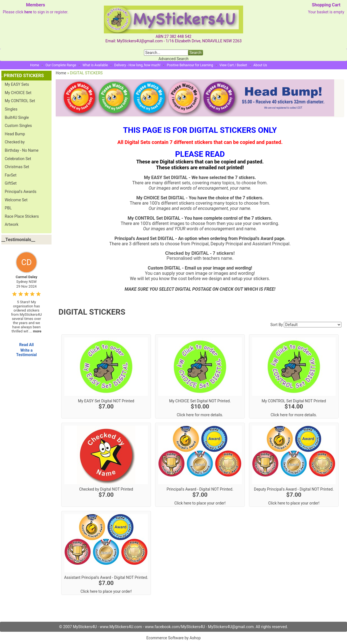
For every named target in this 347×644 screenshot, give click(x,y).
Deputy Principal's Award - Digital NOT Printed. (294, 489)
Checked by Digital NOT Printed (106, 489)
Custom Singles (18, 126)
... (35, 331)
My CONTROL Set (20, 101)
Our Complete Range (61, 65)
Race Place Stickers (22, 216)
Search (195, 53)
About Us (260, 65)
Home (35, 65)
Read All (26, 345)
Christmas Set (17, 167)
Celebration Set (18, 159)
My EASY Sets (17, 84)
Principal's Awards (21, 192)
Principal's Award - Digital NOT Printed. (200, 489)
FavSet (11, 175)
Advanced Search (173, 59)
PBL (8, 208)
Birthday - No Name (22, 150)
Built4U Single (17, 117)
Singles (11, 109)
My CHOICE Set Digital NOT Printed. (200, 401)
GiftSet (11, 183)
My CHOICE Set (18, 93)
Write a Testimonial (26, 352)
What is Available (95, 65)
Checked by (15, 142)
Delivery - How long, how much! (137, 65)
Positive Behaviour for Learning (190, 65)
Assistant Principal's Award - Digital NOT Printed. (106, 577)
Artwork (12, 224)
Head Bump (15, 134)
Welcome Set (16, 200)
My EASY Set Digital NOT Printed (106, 401)
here (28, 12)
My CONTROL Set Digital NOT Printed (294, 401)
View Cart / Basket (233, 65)
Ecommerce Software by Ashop (173, 638)
